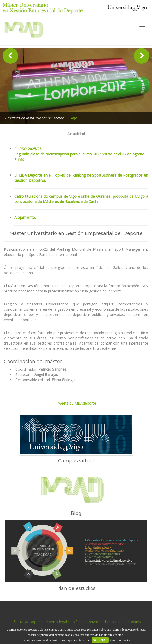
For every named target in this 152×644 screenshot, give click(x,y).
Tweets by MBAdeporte (76, 403)
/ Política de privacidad (87, 622)
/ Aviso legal (57, 622)
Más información (120, 640)
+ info (73, 118)
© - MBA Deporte (27, 622)
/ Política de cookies (124, 622)
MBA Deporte (27, 32)
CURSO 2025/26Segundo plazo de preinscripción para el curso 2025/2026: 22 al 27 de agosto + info (79, 154)
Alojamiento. (25, 217)
